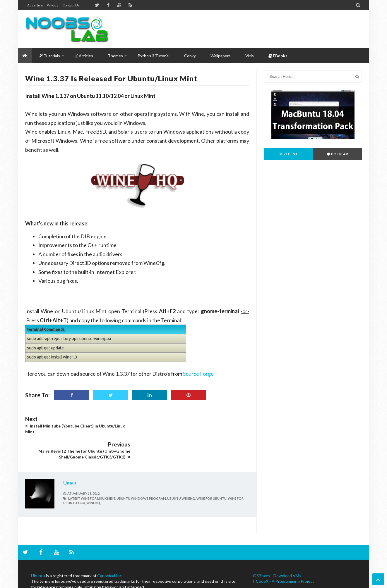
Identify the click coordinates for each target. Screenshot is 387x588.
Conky (190, 56)
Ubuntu (38, 550)
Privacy (53, 5)
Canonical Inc (109, 550)
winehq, (94, 478)
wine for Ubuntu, (212, 473)
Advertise (35, 5)
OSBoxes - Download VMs (277, 550)
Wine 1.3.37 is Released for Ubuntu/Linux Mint (111, 78)
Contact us (71, 5)
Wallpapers (221, 56)
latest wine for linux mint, (92, 473)
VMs (250, 56)
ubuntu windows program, (142, 473)
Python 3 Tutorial (154, 56)
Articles (84, 56)
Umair (70, 457)
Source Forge (198, 374)
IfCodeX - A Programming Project (284, 556)
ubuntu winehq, (181, 473)
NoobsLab (33, 583)
